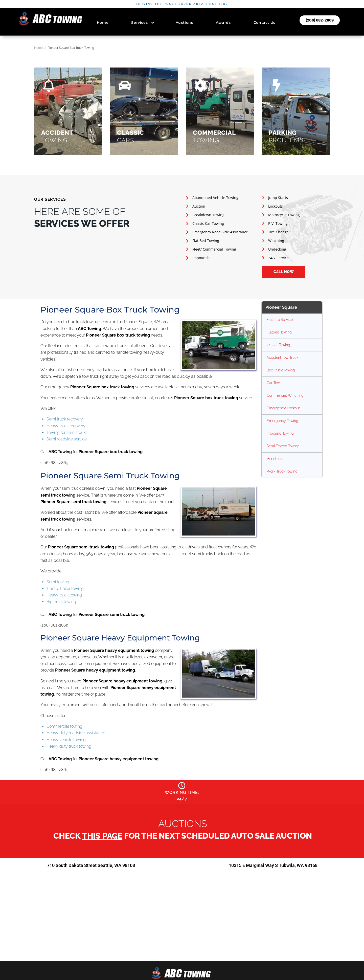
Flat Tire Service (280, 320)
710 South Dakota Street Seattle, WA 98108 (91, 867)
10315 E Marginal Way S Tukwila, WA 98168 (273, 867)
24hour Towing (278, 345)
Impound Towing (280, 433)
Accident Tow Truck (282, 358)
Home (38, 48)
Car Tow (273, 383)
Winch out (275, 459)
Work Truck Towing (282, 471)
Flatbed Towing (279, 332)
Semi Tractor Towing (283, 446)
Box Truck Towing (281, 370)
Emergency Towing (282, 421)
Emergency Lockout (283, 408)
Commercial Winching (285, 395)
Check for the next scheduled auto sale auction (183, 837)
